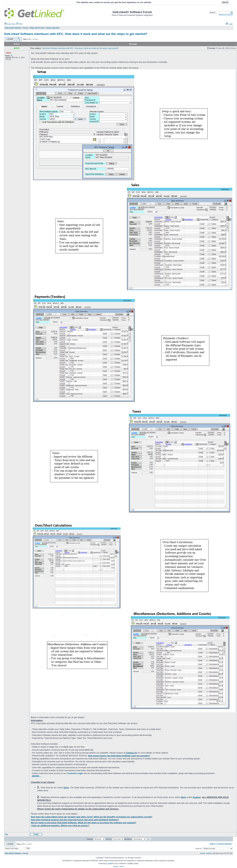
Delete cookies (206, 853)
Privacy (116, 866)
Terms (122, 866)
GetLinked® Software (13, 853)
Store (66, 788)
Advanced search (226, 15)
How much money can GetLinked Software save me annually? (119, 756)
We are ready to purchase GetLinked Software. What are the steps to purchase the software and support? (84, 823)
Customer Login (75, 773)
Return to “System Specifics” (221, 844)
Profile (36, 834)
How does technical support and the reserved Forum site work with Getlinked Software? (75, 820)
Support (197, 797)
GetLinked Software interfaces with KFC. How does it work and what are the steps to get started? (76, 34)
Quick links (10, 24)
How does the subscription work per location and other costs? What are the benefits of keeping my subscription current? (92, 817)
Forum (26, 853)
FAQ (19, 24)
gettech (17, 48)
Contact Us (131, 753)
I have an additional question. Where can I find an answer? (60, 826)
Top (6, 834)
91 (12, 56)
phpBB (110, 864)
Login (229, 24)
